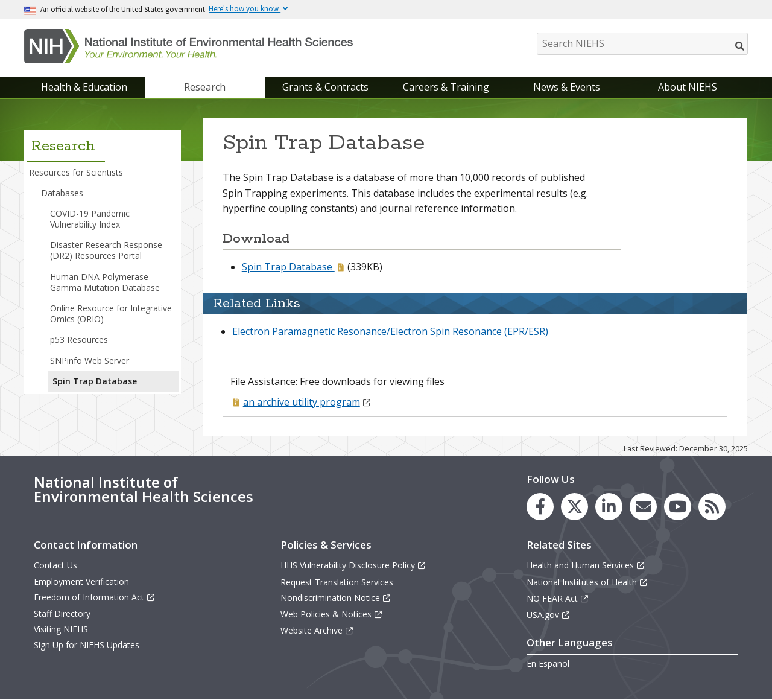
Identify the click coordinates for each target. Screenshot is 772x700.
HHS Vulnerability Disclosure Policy (353, 565)
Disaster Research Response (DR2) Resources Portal (106, 250)
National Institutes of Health (587, 582)
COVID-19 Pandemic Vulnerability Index (90, 219)
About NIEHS (688, 87)
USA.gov (549, 615)
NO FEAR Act (558, 598)
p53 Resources (79, 339)
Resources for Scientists (76, 172)
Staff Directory (62, 613)
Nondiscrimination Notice (336, 598)
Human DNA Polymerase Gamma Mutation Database (105, 282)
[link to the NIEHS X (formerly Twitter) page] (574, 507)
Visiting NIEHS (61, 629)
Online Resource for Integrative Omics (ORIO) (111, 313)
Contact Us (55, 565)
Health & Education (84, 87)
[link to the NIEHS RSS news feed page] (712, 507)
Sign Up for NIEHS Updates (87, 645)
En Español (548, 663)
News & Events (567, 87)
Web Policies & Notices (332, 614)
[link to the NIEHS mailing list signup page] (643, 507)
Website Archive (317, 630)
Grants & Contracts (325, 87)
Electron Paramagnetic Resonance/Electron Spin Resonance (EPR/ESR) (390, 331)
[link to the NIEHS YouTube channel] (678, 507)
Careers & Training (446, 87)
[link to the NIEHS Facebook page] (540, 507)
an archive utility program (307, 402)
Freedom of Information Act (95, 597)
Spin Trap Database (288, 267)
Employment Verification (81, 581)
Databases (62, 193)
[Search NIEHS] (642, 44)
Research (205, 87)
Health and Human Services (586, 565)
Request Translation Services (337, 582)
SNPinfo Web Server (90, 361)
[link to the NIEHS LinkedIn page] (609, 507)
